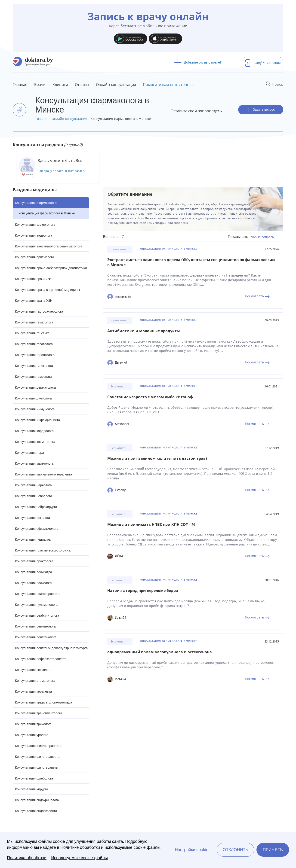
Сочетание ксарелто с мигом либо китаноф (150, 397)
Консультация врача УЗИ (34, 301)
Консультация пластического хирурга (43, 550)
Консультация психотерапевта (38, 594)
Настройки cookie (192, 850)
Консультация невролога (34, 496)
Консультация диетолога (33, 398)
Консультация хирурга (32, 789)
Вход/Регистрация (262, 63)
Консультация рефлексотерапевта (41, 659)
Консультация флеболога (34, 778)
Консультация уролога (32, 735)
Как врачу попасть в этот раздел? (62, 171)
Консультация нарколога (33, 485)
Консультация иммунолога (35, 409)
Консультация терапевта (33, 691)
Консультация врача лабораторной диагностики (51, 268)
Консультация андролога (34, 235)
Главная (20, 85)
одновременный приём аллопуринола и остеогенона (160, 652)
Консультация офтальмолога (37, 529)
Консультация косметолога (35, 442)
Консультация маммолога (34, 463)
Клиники (60, 85)
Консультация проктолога (34, 561)
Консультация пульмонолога (36, 605)
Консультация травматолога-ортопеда (44, 702)
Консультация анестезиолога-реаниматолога (49, 246)
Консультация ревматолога (35, 626)
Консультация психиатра (34, 572)
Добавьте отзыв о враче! (198, 62)
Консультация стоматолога (35, 681)
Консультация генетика (32, 333)
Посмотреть (257, 296)
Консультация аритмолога (35, 257)
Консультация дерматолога (35, 387)
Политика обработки (27, 858)
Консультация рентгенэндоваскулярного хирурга (51, 648)
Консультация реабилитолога (37, 615)
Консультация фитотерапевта (37, 757)
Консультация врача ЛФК (34, 279)
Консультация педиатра (33, 539)
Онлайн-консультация (116, 85)
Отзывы (82, 85)
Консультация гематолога (34, 322)
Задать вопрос (261, 110)
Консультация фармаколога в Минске (47, 213)
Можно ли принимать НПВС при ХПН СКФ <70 (151, 525)
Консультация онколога (32, 518)
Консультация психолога (33, 583)
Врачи (40, 85)
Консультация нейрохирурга (36, 507)
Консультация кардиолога (34, 431)
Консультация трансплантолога (39, 713)
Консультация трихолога (33, 724)
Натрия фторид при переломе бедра (143, 591)
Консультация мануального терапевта (43, 474)
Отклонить (235, 850)
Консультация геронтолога (35, 355)
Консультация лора (29, 453)
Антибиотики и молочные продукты (144, 331)
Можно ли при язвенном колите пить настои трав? (157, 458)
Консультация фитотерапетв (36, 767)
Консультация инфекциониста (37, 420)
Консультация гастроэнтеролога (39, 311)
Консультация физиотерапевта (38, 746)
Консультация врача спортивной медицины (47, 290)
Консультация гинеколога (34, 366)
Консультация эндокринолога (37, 800)
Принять (273, 850)
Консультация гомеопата (34, 377)
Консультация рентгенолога (36, 637)
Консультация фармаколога (36, 203)
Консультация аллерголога (35, 225)
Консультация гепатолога (34, 344)
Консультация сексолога (33, 670)
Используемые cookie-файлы (79, 858)
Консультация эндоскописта (36, 811)
